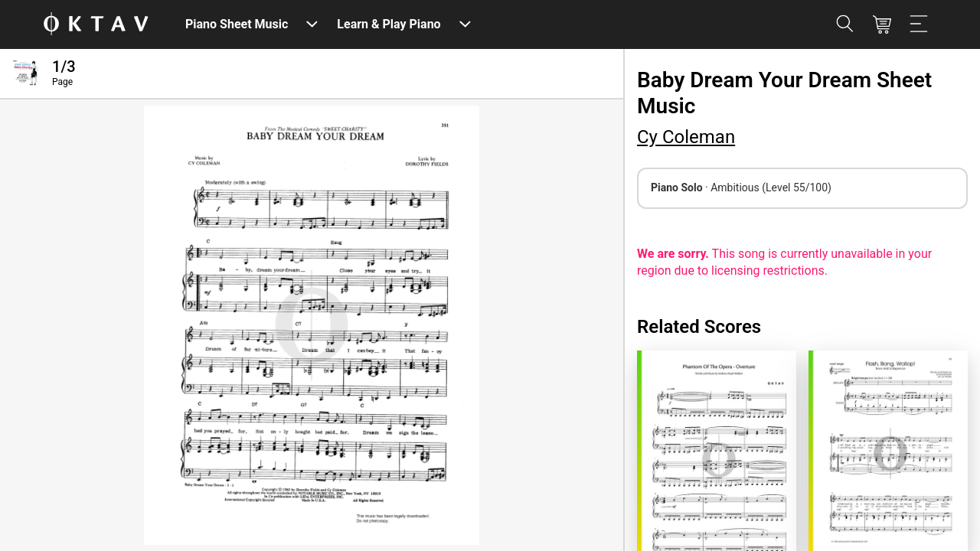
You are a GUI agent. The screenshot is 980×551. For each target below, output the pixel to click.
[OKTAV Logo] (96, 25)
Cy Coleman (686, 137)
